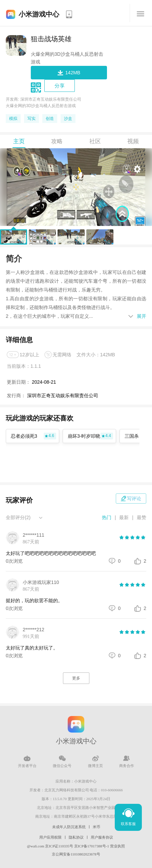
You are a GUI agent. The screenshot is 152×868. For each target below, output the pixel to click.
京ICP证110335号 (59, 846)
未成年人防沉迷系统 (69, 827)
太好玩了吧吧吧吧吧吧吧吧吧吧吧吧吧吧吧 (51, 553)
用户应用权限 (50, 837)
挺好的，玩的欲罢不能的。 (34, 601)
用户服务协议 (102, 837)
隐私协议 (76, 837)
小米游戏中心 (39, 14)
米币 (96, 827)
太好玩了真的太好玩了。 (32, 648)
